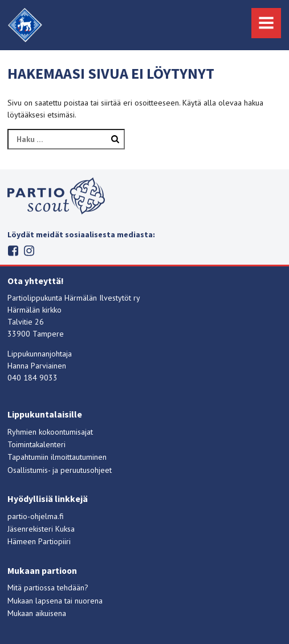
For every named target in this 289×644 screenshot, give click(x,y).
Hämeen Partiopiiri (39, 541)
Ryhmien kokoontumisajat (50, 432)
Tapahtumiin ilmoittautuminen (57, 457)
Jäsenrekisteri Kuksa (41, 529)
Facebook (13, 251)
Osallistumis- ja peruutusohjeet (60, 470)
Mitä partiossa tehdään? (48, 588)
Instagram (29, 251)
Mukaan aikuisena (37, 613)
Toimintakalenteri (36, 444)
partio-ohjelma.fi (36, 516)
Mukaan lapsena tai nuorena (55, 601)
